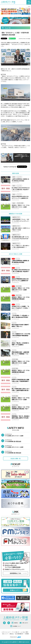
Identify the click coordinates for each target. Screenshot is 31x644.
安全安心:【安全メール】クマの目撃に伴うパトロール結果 (21, 289)
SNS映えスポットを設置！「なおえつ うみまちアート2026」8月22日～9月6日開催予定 (21, 307)
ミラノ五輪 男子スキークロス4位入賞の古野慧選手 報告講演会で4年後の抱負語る (21, 335)
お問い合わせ (24, 623)
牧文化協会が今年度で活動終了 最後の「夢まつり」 (20, 325)
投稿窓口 (15, 623)
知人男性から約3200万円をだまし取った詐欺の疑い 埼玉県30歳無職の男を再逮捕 (21, 271)
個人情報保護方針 (19, 634)
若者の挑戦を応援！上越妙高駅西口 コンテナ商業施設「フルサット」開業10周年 (21, 353)
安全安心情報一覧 (16, 458)
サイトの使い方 (16, 632)
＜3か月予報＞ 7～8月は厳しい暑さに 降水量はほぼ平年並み (20, 316)
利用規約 (27, 634)
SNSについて (5, 634)
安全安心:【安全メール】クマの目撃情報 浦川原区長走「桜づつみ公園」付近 (21, 408)
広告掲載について (15, 626)
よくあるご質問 (24, 632)
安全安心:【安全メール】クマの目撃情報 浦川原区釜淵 (21, 298)
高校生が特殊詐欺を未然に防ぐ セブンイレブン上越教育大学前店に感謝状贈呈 (20, 280)
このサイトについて (6, 632)
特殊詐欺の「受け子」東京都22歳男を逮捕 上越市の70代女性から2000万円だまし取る (21, 417)
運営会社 (12, 634)
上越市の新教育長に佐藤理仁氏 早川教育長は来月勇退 (20, 261)
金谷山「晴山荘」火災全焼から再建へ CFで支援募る (20, 344)
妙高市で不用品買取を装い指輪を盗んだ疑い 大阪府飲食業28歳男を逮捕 (21, 380)
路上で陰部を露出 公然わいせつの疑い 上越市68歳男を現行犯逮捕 (21, 390)
